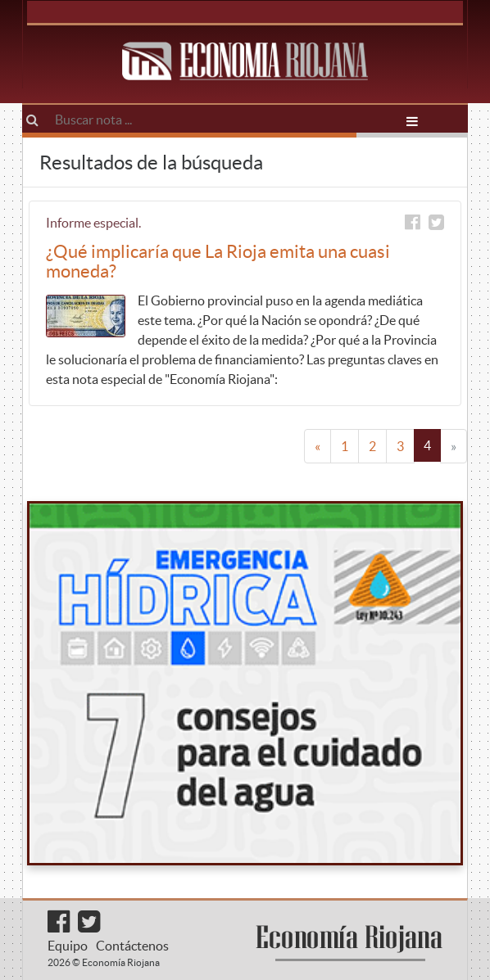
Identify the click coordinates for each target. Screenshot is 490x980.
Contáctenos (132, 946)
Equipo (68, 946)
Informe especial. (93, 223)
